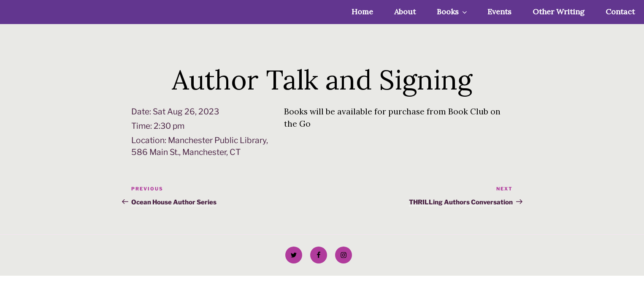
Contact (620, 12)
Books (453, 12)
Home (362, 12)
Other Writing (559, 12)
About (405, 12)
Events (499, 12)
